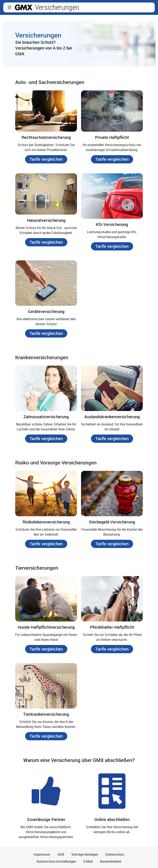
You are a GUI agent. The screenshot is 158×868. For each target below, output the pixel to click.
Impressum (42, 854)
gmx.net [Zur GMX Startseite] (24, 7)
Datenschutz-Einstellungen (56, 861)
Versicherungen (57, 7)
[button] (9, 7)
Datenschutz (115, 854)
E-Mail (88, 861)
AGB (61, 854)
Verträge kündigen (85, 854)
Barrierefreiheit (111, 861)
